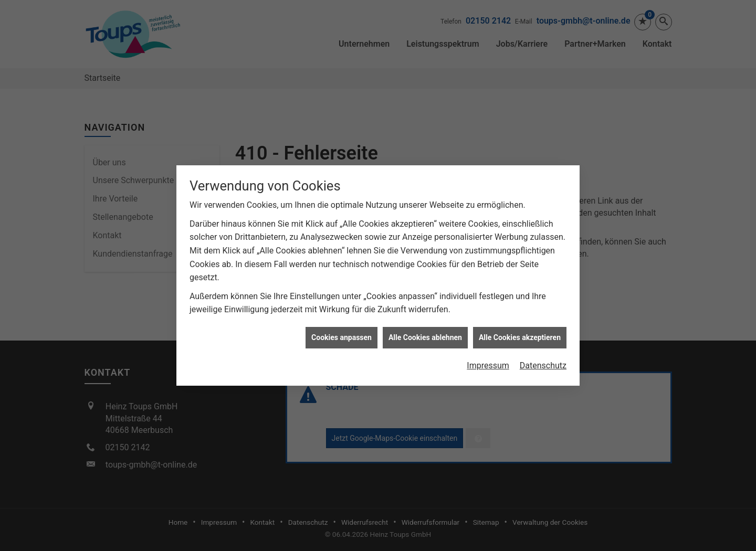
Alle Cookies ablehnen (425, 335)
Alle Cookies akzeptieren (520, 335)
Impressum (488, 363)
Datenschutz (543, 363)
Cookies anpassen (342, 335)
